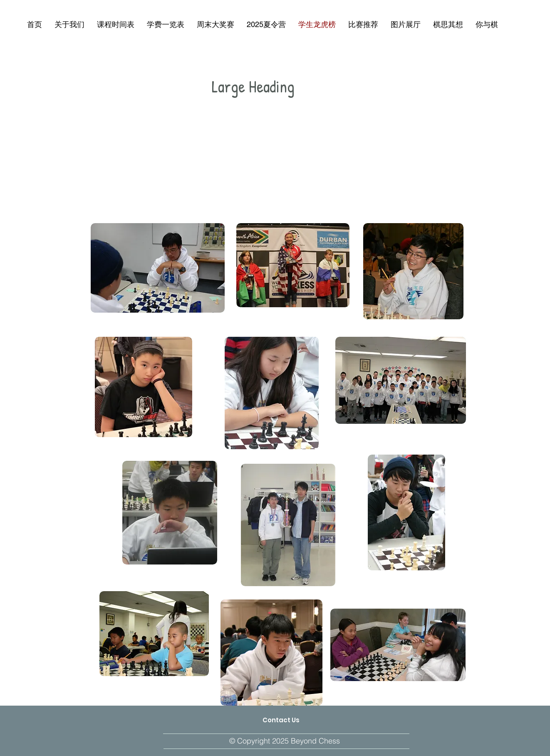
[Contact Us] (281, 720)
